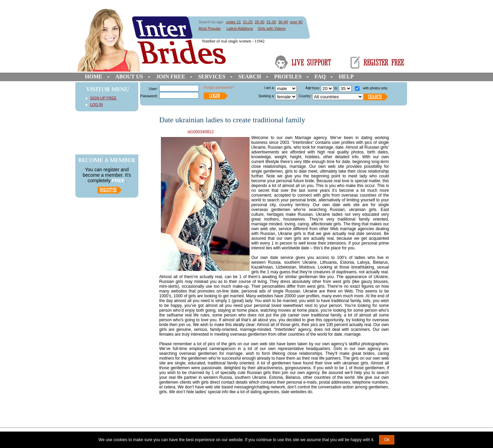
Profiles (288, 77)
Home (94, 77)
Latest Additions (240, 28)
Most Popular (210, 28)
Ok (387, 440)
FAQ (320, 77)
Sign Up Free (103, 98)
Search (250, 77)
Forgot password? (219, 87)
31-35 (271, 22)
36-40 (283, 22)
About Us (129, 77)
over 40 (296, 22)
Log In (96, 104)
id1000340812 (201, 132)
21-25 (248, 22)
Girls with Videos (272, 28)
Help (346, 77)
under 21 (233, 22)
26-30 (260, 22)
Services (212, 77)
